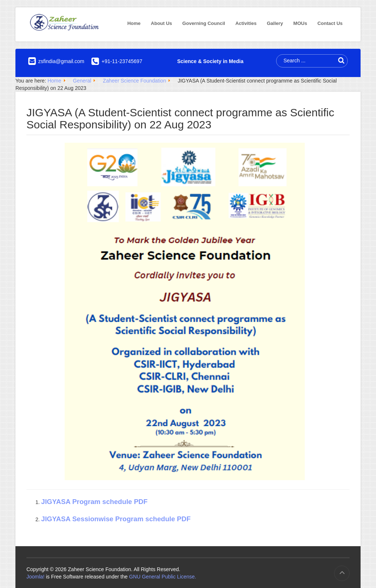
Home (134, 23)
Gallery (275, 23)
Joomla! (35, 577)
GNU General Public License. (162, 577)
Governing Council (204, 23)
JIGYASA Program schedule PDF (94, 502)
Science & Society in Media (210, 61)
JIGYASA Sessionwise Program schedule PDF (116, 519)
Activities (246, 23)
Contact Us (330, 23)
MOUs (300, 23)
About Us (162, 23)
